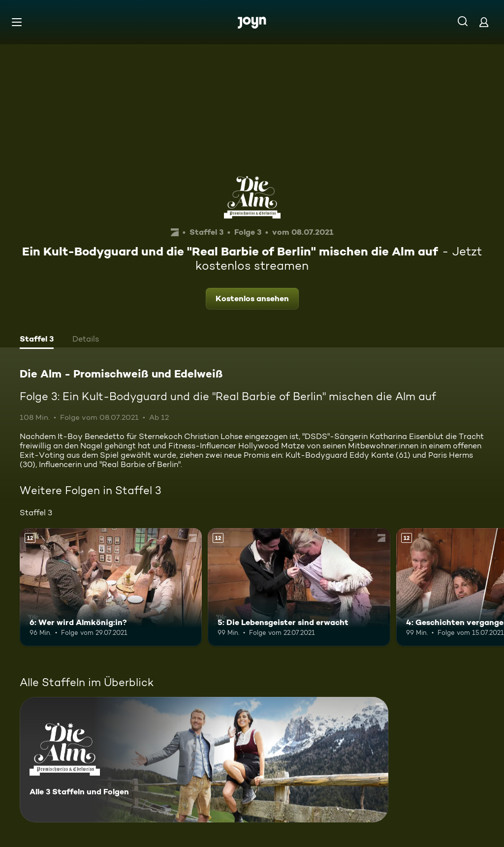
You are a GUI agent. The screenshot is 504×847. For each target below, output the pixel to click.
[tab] (37, 340)
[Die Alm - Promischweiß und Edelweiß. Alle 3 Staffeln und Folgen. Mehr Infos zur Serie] (204, 760)
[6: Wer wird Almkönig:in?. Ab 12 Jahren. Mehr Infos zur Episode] (111, 587)
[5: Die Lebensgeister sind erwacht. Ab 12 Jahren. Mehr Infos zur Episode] (299, 587)
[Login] (484, 22)
